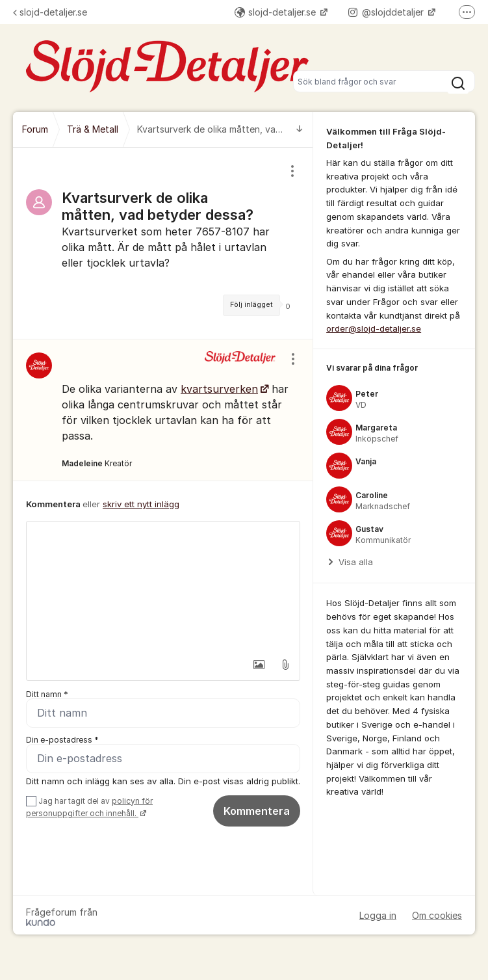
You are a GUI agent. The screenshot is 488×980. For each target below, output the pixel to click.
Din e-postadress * (62, 740)
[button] (257, 665)
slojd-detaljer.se (50, 12)
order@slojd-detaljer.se (374, 328)
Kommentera (257, 811)
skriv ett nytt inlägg (141, 504)
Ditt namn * (47, 694)
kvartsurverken (219, 389)
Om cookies (437, 915)
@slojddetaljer (387, 12)
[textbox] (163, 587)
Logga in (378, 915)
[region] (163, 243)
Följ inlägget (251, 305)
